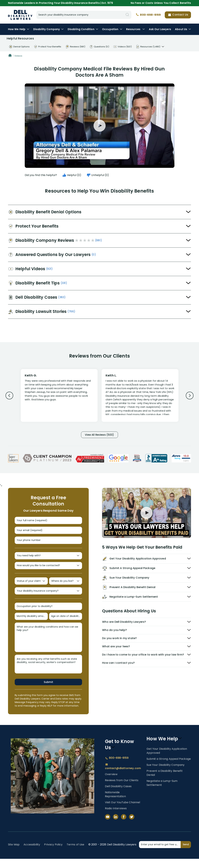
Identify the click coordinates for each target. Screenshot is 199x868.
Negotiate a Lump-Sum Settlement (162, 792)
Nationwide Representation (115, 804)
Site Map (14, 854)
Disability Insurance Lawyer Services (20, 15)
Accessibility (32, 854)
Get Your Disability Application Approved (167, 760)
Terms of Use (76, 854)
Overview (111, 783)
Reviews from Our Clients (122, 789)
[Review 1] (59, 395)
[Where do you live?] (66, 587)
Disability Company (49, 29)
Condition (83, 29)
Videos (18, 56)
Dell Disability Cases (118, 795)
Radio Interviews (116, 818)
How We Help (19, 29)
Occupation (112, 29)
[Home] (10, 56)
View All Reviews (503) (100, 435)
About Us (183, 29)
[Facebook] (124, 826)
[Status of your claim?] (31, 587)
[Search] (127, 15)
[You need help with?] (48, 560)
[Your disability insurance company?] (48, 598)
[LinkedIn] (116, 826)
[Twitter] (132, 826)
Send (186, 854)
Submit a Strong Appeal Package (169, 768)
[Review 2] (140, 397)
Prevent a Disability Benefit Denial (164, 782)
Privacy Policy (53, 854)
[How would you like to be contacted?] (48, 571)
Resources (136, 29)
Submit (48, 691)
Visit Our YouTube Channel (123, 812)
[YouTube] (108, 826)
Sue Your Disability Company (165, 774)
